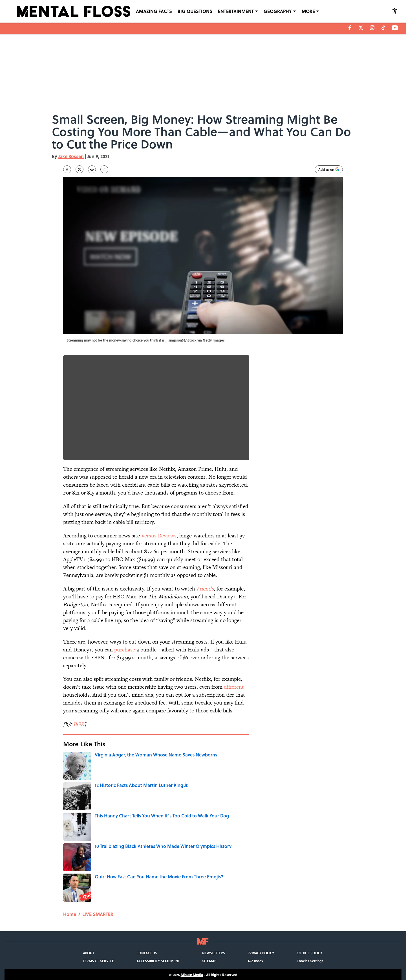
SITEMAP (209, 961)
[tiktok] (383, 28)
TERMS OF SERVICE (98, 961)
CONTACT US (147, 953)
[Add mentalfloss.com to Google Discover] (329, 169)
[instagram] (372, 28)
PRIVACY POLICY (261, 953)
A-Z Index (255, 961)
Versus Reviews (159, 536)
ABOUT (89, 953)
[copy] (104, 169)
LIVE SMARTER (98, 914)
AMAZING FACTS (154, 11)
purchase (125, 650)
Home (70, 914)
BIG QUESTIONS (195, 11)
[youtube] (395, 28)
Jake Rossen (71, 156)
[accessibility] (395, 11)
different (234, 687)
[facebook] (350, 28)
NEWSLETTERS (214, 953)
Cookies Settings (310, 961)
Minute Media (192, 975)
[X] (361, 28)
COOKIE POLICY (309, 953)
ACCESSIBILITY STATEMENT (158, 961)
